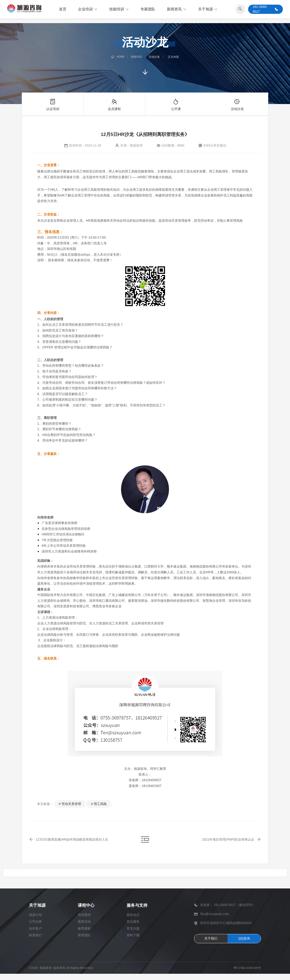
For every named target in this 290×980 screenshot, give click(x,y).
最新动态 (133, 921)
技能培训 (119, 10)
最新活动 (84, 928)
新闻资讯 (177, 10)
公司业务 (35, 928)
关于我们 (211, 945)
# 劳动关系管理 (70, 804)
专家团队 (148, 10)
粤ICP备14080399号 (247, 974)
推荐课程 (84, 934)
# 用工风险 (99, 804)
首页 (63, 10)
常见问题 (133, 934)
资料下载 (133, 941)
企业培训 (88, 10)
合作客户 (35, 934)
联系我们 (35, 941)
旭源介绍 (35, 921)
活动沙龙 (153, 57)
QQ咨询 (244, 945)
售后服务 (133, 928)
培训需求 (84, 921)
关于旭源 (208, 10)
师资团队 (84, 941)
